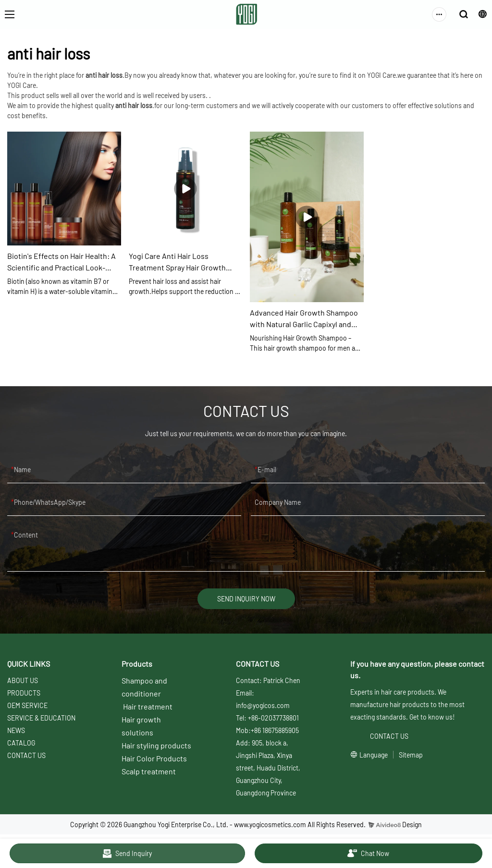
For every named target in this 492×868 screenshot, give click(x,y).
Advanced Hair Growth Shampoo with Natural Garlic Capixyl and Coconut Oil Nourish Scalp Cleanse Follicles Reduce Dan (304, 319)
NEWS (16, 730)
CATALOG (21, 743)
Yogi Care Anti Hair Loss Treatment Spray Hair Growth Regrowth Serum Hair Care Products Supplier (177, 262)
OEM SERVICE (27, 705)
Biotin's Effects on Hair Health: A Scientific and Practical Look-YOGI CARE (61, 262)
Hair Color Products (154, 758)
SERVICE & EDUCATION (41, 718)
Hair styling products (156, 745)
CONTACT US (26, 755)
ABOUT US (23, 680)
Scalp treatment (149, 771)
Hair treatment (148, 706)
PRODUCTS (24, 693)
